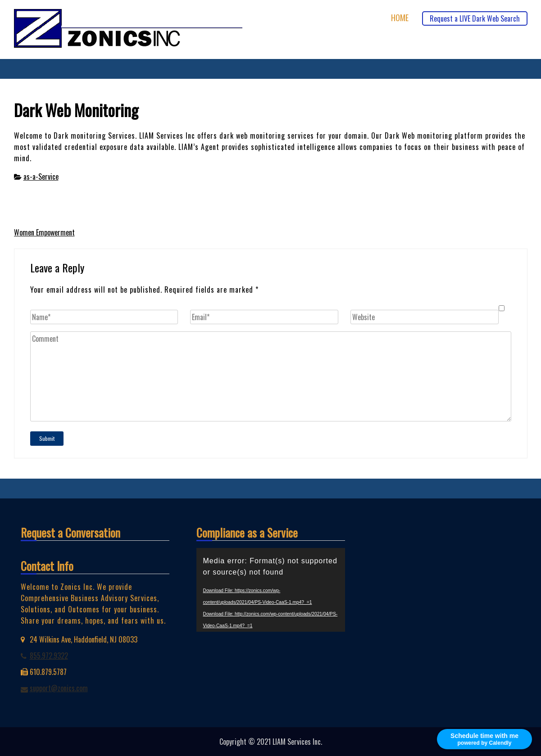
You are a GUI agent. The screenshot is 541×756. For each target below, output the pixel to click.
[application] (271, 590)
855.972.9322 (49, 656)
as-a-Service (41, 177)
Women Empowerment (44, 232)
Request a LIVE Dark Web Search (475, 18)
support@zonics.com (59, 688)
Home (400, 18)
